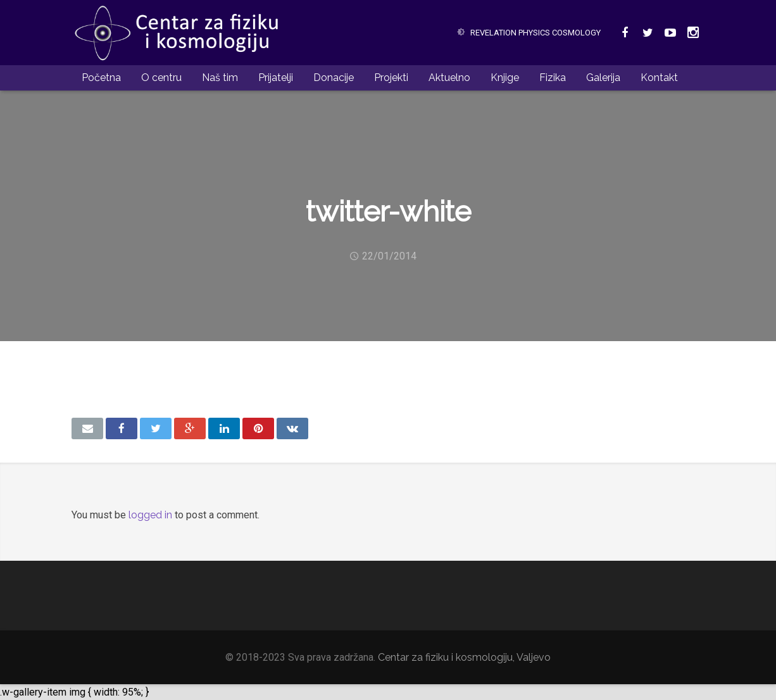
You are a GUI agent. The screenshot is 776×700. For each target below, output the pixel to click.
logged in (150, 515)
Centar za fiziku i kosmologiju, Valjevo (464, 657)
